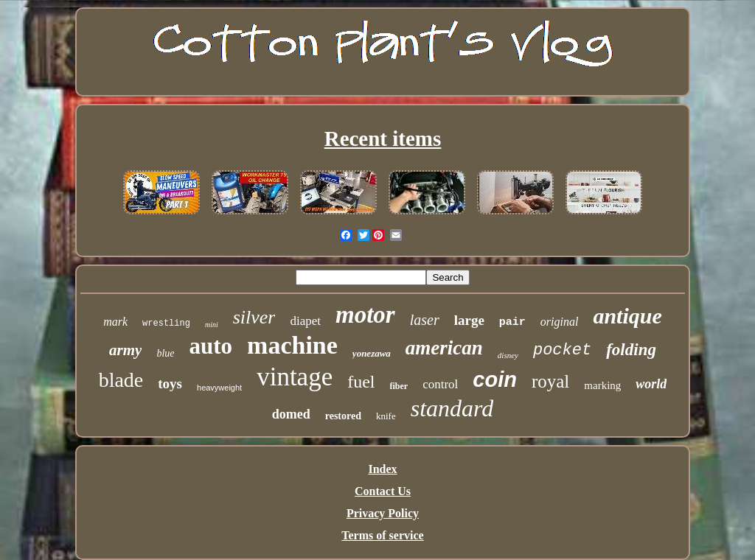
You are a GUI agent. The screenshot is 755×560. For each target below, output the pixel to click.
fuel (361, 382)
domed (291, 414)
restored (343, 416)
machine (292, 345)
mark (115, 322)
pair (512, 322)
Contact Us (383, 491)
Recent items (383, 139)
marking (602, 385)
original (560, 322)
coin (495, 379)
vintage (295, 377)
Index (382, 469)
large (469, 320)
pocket (562, 350)
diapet (305, 321)
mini (212, 325)
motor (365, 315)
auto (211, 346)
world (651, 384)
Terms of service (382, 535)
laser (425, 320)
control (440, 384)
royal (550, 381)
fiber (399, 386)
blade (121, 380)
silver (254, 317)
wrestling (166, 323)
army (125, 350)
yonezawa (372, 353)
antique (627, 316)
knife (386, 416)
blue (165, 353)
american (444, 348)
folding (631, 350)
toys (170, 384)
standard (452, 408)
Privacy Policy (383, 513)
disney (508, 355)
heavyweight (219, 388)
